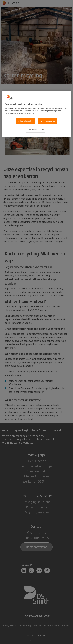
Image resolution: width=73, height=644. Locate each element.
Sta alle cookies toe (47, 121)
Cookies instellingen (36, 129)
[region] (37, 114)
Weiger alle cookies (26, 121)
